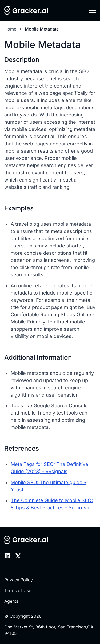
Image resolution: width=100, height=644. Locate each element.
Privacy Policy (19, 580)
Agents (11, 601)
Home (10, 29)
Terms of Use (18, 590)
